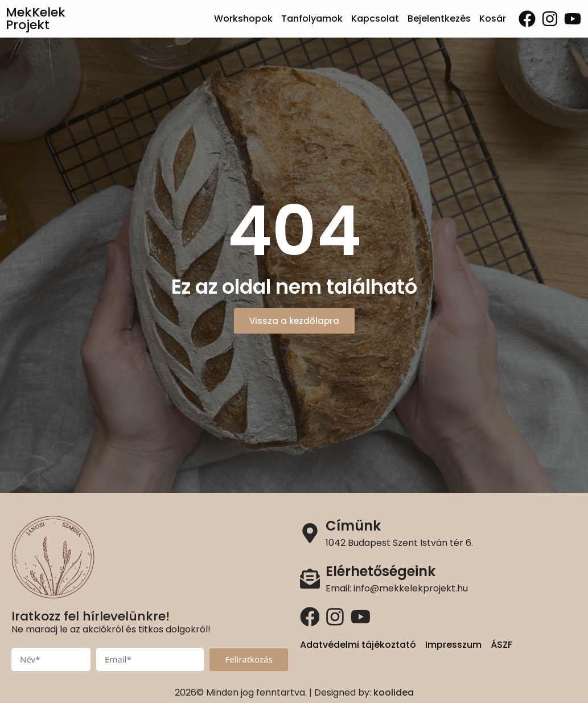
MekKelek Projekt (36, 18)
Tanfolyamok (312, 18)
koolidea (394, 692)
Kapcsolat (375, 18)
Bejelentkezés (439, 18)
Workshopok (243, 18)
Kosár (493, 18)
